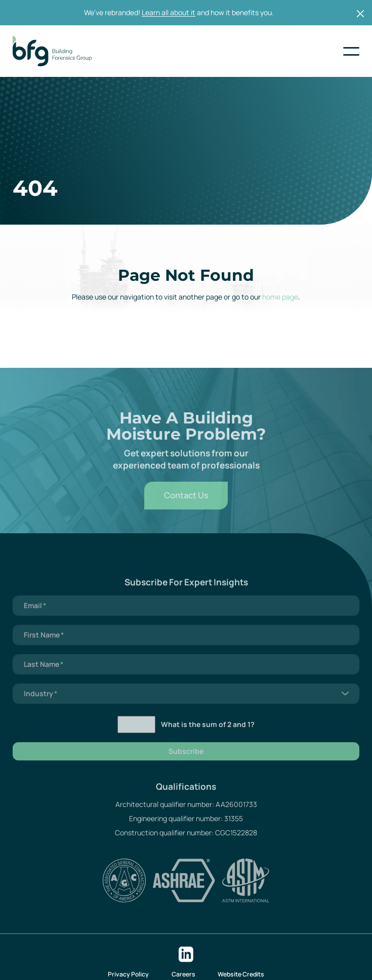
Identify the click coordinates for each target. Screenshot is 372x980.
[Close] (360, 13)
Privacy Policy (128, 974)
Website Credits (241, 974)
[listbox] (186, 702)
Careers (183, 974)
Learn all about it (169, 12)
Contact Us (186, 504)
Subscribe (186, 760)
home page (280, 297)
